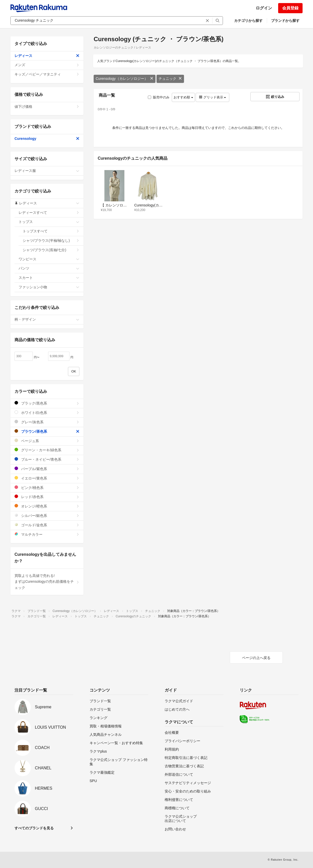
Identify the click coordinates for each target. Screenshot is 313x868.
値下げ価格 (47, 107)
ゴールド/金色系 (47, 525)
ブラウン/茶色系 (47, 431)
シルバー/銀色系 (47, 515)
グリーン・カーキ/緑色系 (47, 450)
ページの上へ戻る (256, 658)
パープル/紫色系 (47, 469)
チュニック (170, 79)
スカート (49, 278)
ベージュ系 (47, 441)
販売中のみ (159, 97)
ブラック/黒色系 (47, 403)
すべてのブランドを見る (34, 828)
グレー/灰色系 (47, 422)
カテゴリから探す (248, 21)
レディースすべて (49, 213)
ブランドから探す (285, 21)
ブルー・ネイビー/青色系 (47, 459)
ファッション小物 (49, 287)
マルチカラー (47, 534)
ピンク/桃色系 (47, 488)
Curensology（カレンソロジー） (125, 79)
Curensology (47, 139)
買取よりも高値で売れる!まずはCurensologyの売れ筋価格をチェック (47, 582)
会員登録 (290, 8)
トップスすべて (51, 231)
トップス (49, 222)
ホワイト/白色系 (47, 413)
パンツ (49, 268)
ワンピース (49, 259)
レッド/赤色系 (47, 497)
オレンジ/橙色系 (47, 506)
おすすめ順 (183, 97)
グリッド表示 (212, 97)
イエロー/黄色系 (47, 478)
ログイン (264, 8)
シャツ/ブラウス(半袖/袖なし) (51, 241)
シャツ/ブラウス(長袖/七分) (51, 250)
